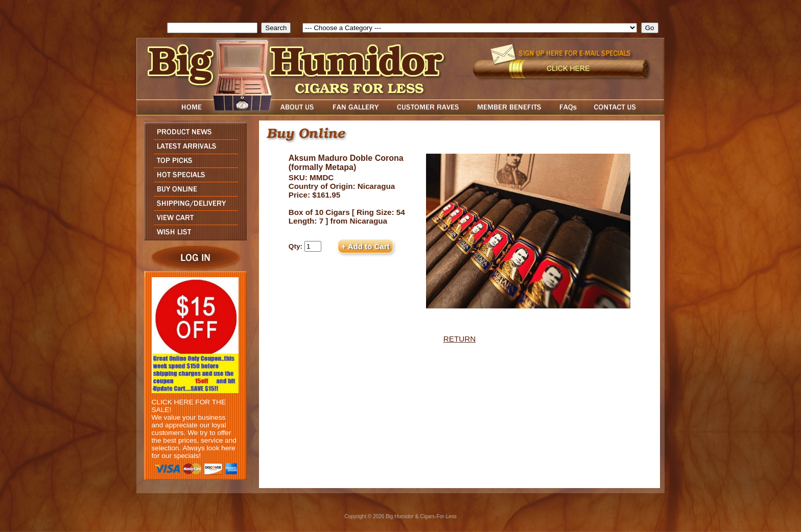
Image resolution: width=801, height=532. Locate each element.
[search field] (212, 28)
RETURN (460, 339)
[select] (470, 28)
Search (154, 28)
